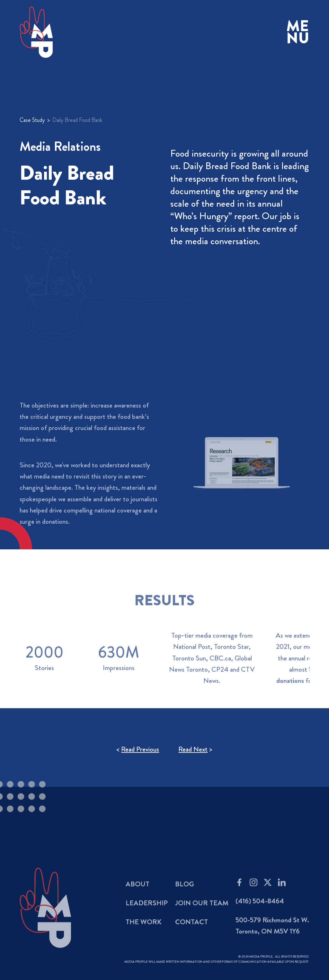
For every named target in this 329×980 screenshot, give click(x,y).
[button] (298, 32)
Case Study (32, 120)
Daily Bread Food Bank (77, 120)
